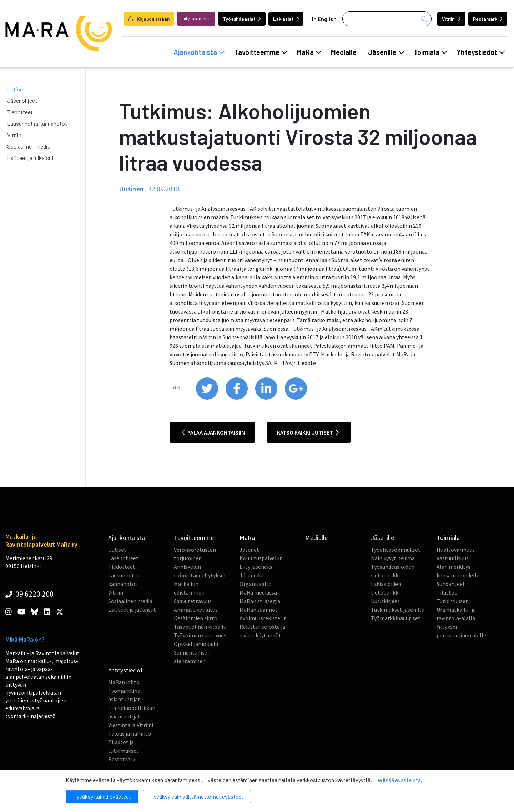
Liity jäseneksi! (196, 19)
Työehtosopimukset (396, 550)
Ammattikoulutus (196, 610)
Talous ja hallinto (130, 733)
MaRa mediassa (258, 592)
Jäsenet (249, 550)
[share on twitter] (208, 398)
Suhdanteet (451, 584)
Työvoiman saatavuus (200, 635)
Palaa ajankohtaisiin (213, 432)
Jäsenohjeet (22, 101)
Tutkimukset (452, 601)
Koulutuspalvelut (261, 558)
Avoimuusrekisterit (263, 618)
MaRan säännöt (259, 610)
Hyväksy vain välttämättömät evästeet (197, 796)
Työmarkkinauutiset (396, 618)
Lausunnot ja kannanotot (37, 123)
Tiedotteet (20, 112)
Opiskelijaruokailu (196, 644)
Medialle (344, 52)
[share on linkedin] (267, 398)
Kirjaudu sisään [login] (149, 19)
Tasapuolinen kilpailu (200, 627)
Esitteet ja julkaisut (31, 158)
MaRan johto (124, 682)
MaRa (309, 52)
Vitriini (451, 19)
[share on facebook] (237, 398)
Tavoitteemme (261, 52)
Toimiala (430, 52)
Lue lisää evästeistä (397, 780)
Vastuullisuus (453, 558)
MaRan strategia (260, 601)
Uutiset (16, 89)
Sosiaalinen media (29, 146)
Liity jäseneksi (257, 567)
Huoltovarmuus (456, 550)
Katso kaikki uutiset (308, 432)
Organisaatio (256, 584)
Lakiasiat (286, 19)
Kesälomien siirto (196, 618)
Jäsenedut (252, 575)
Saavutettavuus (193, 601)
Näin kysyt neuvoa (393, 558)
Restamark (488, 19)
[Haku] (387, 19)
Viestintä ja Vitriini (131, 725)
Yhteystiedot (481, 52)
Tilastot (447, 592)
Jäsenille (386, 52)
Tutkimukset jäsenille (397, 610)
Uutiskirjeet (385, 601)
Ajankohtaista (199, 52)
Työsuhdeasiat (242, 19)
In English (324, 19)
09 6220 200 (29, 594)
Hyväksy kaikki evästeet (102, 796)
